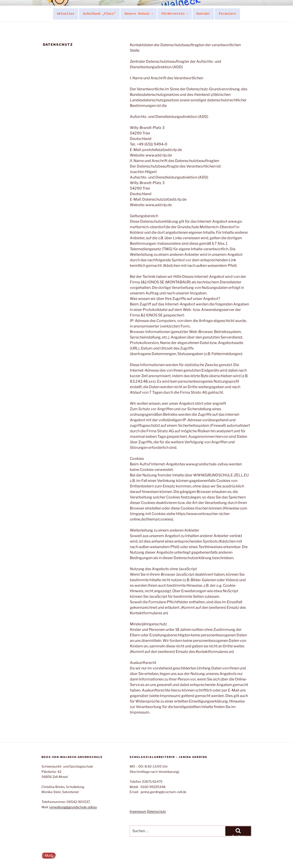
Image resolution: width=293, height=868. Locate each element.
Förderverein (175, 14)
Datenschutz (156, 811)
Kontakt (203, 14)
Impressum (138, 811)
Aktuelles (66, 14)
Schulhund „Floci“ (99, 14)
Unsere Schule (139, 14)
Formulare (227, 14)
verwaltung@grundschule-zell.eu (73, 807)
